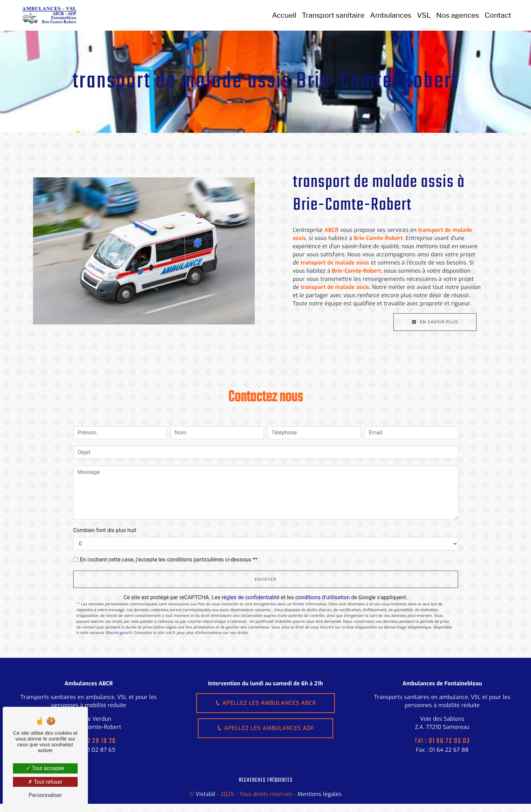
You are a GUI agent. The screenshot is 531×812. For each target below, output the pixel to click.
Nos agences (458, 15)
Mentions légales (319, 794)
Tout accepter (45, 768)
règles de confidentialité (251, 597)
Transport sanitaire (333, 15)
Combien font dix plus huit (105, 530)
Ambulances (391, 15)
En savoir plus (435, 322)
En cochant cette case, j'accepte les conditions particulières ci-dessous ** (169, 560)
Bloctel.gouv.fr (119, 633)
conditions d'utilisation (323, 597)
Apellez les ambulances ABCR (265, 703)
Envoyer (266, 579)
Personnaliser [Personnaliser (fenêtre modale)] (45, 795)
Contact (498, 15)
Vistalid (205, 794)
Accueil (284, 15)
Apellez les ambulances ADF (265, 728)
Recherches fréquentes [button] (266, 780)
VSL (424, 15)
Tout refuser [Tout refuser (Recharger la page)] (45, 782)
